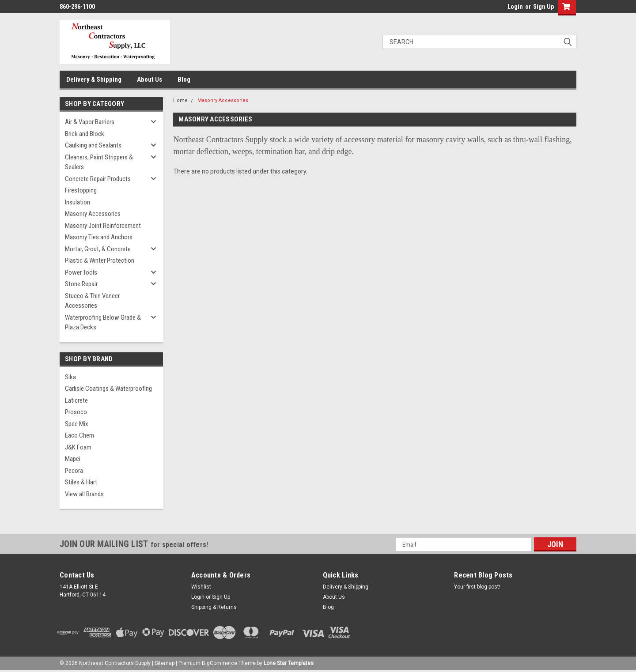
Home (180, 100)
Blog (184, 79)
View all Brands (84, 494)
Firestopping (81, 190)
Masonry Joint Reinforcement (103, 226)
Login (515, 7)
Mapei (73, 459)
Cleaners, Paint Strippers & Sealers (99, 162)
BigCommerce (220, 663)
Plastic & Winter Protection (100, 260)
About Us (150, 79)
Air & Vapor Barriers (90, 122)
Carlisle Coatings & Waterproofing (108, 389)
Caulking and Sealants (93, 145)
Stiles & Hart (81, 482)
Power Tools (81, 272)
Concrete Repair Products (98, 179)
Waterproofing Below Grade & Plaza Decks (103, 323)
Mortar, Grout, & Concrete (98, 249)
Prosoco (76, 412)
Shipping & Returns (214, 607)
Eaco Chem (79, 435)
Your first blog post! (477, 587)
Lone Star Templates (289, 663)
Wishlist (201, 587)
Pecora (74, 471)
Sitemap (165, 663)
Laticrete (76, 400)
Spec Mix (77, 424)
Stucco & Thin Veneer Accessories (92, 301)
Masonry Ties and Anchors (99, 237)
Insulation (78, 202)
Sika (70, 377)
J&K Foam (78, 447)
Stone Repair (81, 284)
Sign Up (543, 7)
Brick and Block (85, 134)
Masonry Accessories (93, 214)
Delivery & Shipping (94, 79)
